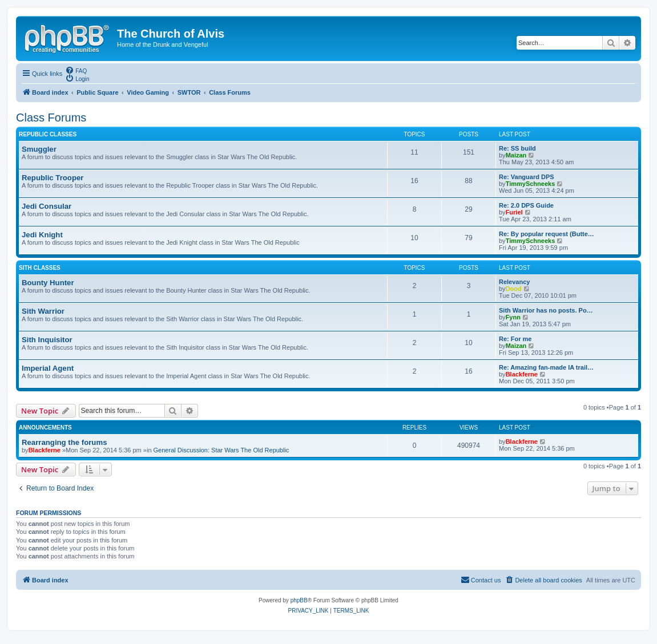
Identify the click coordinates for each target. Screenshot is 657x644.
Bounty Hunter (48, 283)
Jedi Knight (42, 235)
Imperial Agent (48, 368)
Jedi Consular (47, 206)
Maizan (516, 155)
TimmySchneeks (531, 184)
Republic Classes (48, 134)
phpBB (299, 600)
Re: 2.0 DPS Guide (526, 205)
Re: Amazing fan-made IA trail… (546, 367)
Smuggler (39, 149)
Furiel (514, 212)
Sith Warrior (43, 311)
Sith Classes (40, 268)
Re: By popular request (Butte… (547, 234)
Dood (514, 289)
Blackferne (522, 374)
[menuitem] (76, 70)
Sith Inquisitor (47, 340)
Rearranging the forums (64, 442)
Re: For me (515, 339)
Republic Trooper (53, 178)
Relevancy (514, 282)
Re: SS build (517, 148)
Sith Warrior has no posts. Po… (546, 310)
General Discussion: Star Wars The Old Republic (221, 450)
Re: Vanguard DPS (527, 177)
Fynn (513, 317)
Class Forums (51, 118)
